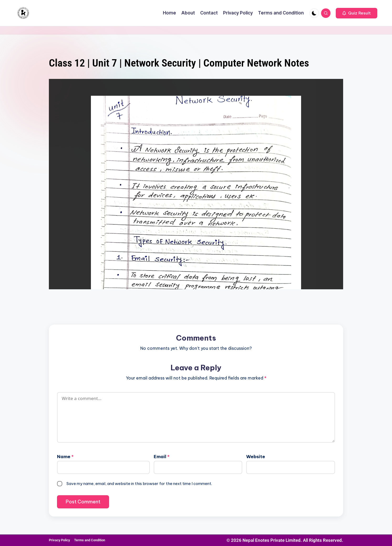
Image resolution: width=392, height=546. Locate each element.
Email (162, 457)
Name (65, 457)
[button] (357, 13)
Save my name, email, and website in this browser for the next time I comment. (139, 484)
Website (256, 457)
